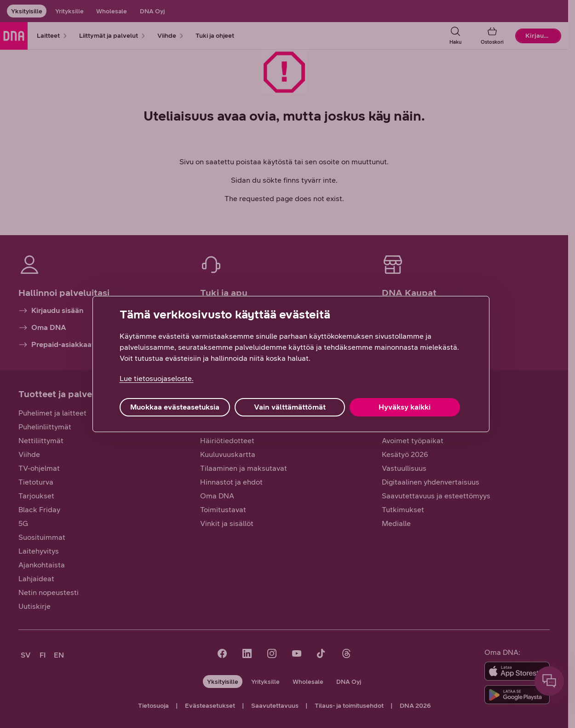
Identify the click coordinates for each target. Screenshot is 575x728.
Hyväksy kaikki (405, 407)
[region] (291, 364)
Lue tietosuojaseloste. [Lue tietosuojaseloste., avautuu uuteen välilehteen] (157, 378)
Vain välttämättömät (290, 407)
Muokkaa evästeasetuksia (175, 407)
